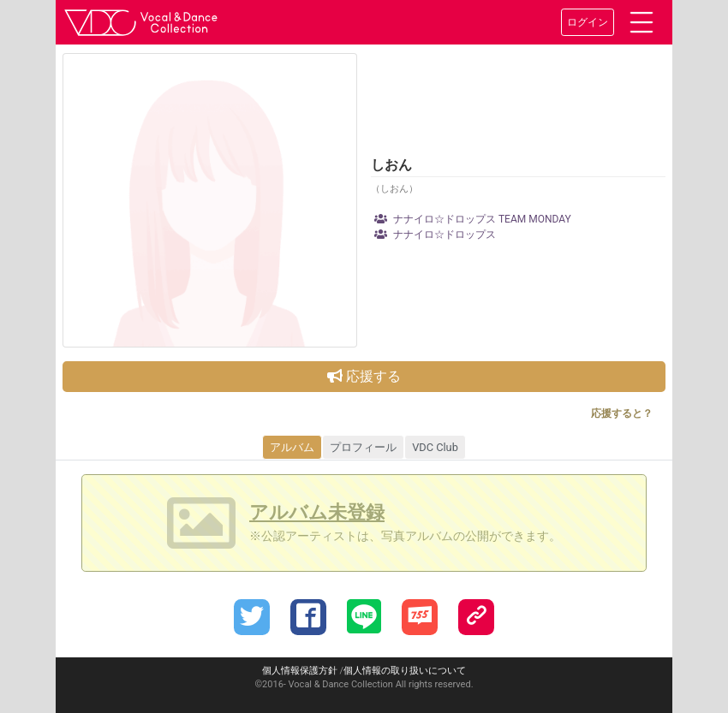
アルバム (292, 447)
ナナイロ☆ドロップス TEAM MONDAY (473, 219)
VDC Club (435, 447)
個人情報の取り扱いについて (405, 671)
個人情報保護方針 (300, 671)
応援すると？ (622, 413)
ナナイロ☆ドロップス (435, 235)
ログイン (588, 22)
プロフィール (363, 447)
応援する (364, 376)
